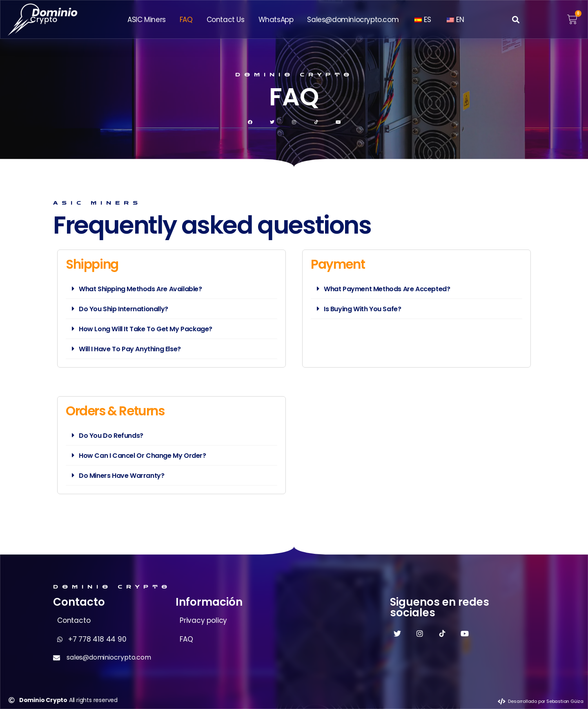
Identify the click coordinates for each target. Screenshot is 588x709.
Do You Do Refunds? (111, 436)
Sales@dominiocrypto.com (353, 20)
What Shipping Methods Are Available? (140, 289)
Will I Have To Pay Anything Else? (130, 349)
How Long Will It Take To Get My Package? (146, 329)
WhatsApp (276, 20)
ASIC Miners (147, 20)
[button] (516, 19)
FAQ (186, 20)
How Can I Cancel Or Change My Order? (143, 456)
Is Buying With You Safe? (362, 309)
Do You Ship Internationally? (124, 309)
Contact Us (226, 20)
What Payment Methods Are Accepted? (387, 289)
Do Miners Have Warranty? (121, 476)
